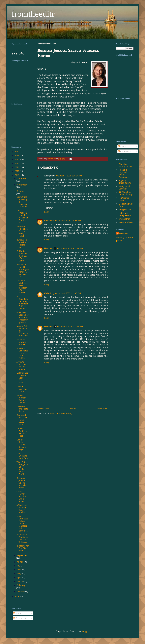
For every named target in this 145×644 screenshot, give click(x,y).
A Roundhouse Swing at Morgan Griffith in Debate (22, 303)
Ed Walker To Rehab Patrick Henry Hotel (22, 231)
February (21, 585)
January (21, 591)
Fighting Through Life (125, 182)
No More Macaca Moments (22, 342)
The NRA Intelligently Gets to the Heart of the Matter (22, 287)
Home (73, 409)
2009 (17, 175)
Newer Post (44, 409)
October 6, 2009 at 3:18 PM (70, 327)
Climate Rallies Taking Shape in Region (22, 444)
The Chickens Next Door (23, 456)
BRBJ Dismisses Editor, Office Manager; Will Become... (22, 523)
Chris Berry (49, 221)
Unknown (49, 248)
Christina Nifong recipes (126, 165)
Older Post (102, 409)
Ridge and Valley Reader (125, 214)
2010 (17, 171)
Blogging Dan (125, 210)
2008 (17, 596)
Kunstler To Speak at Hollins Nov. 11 (22, 243)
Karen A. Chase (126, 222)
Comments (124, 151)
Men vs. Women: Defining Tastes (21, 399)
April (19, 577)
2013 (17, 159)
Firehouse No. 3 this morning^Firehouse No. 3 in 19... (23, 271)
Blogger (85, 631)
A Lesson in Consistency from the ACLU (22, 538)
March (20, 581)
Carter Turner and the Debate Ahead (21, 496)
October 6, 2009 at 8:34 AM (69, 176)
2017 (17, 152)
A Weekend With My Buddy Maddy (22, 509)
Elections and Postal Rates (23, 409)
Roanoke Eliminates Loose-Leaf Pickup (22, 353)
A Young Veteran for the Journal (21, 365)
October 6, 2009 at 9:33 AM (68, 221)
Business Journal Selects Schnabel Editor (22, 483)
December (22, 178)
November (22, 185)
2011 (17, 167)
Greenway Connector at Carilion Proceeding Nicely (22, 317)
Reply (47, 212)
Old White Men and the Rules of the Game (22, 256)
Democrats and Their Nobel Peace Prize (22, 420)
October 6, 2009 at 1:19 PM (70, 248)
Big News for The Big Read (23, 548)
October (21, 191)
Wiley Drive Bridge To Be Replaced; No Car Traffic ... (22, 468)
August (20, 562)
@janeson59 (125, 219)
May (19, 573)
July (19, 566)
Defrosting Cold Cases (126, 205)
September (22, 555)
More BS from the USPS (22, 389)
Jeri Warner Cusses (124, 199)
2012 (17, 163)
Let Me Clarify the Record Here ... (22, 432)
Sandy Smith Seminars (125, 187)
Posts (122, 146)
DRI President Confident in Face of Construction (22, 217)
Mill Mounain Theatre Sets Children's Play (22, 378)
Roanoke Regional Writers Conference (124, 173)
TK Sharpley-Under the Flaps (126, 193)
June (19, 570)
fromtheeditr (33, 14)
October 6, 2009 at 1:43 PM (68, 293)
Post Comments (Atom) (61, 413)
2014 (17, 155)
